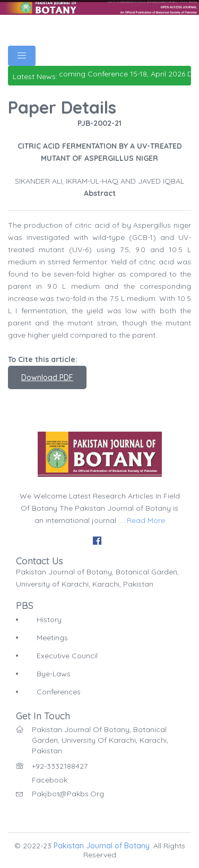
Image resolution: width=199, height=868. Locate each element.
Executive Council (67, 656)
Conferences (59, 692)
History (49, 620)
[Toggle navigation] (22, 56)
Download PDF (47, 377)
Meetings (52, 638)
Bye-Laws (54, 674)
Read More (146, 520)
